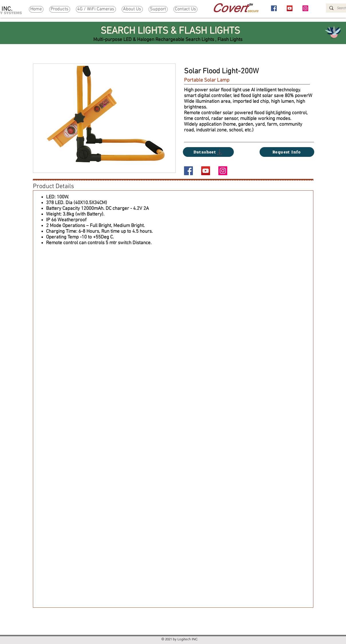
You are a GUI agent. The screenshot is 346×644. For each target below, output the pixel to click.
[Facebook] (274, 8)
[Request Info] (287, 152)
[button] (60, 9)
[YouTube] (290, 8)
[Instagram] (305, 8)
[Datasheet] (208, 152)
